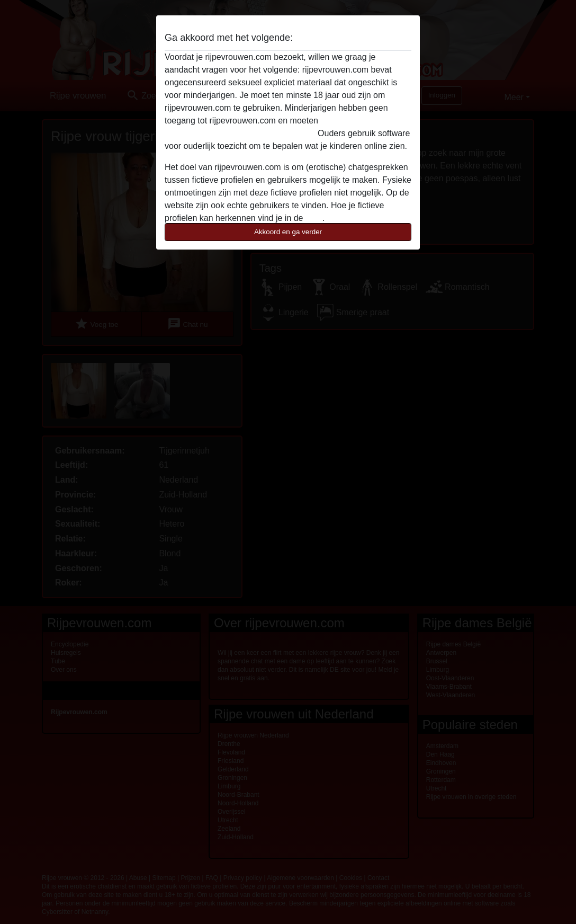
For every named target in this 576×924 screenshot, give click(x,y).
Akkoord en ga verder (288, 232)
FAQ (314, 218)
